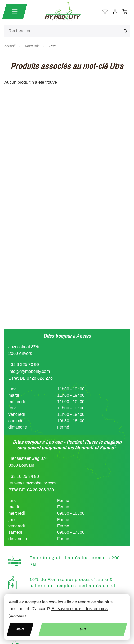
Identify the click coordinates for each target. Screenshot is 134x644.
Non (20, 629)
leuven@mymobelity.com (32, 483)
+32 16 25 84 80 (24, 476)
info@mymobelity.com (29, 371)
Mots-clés (32, 46)
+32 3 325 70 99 (24, 365)
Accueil (10, 46)
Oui (83, 629)
